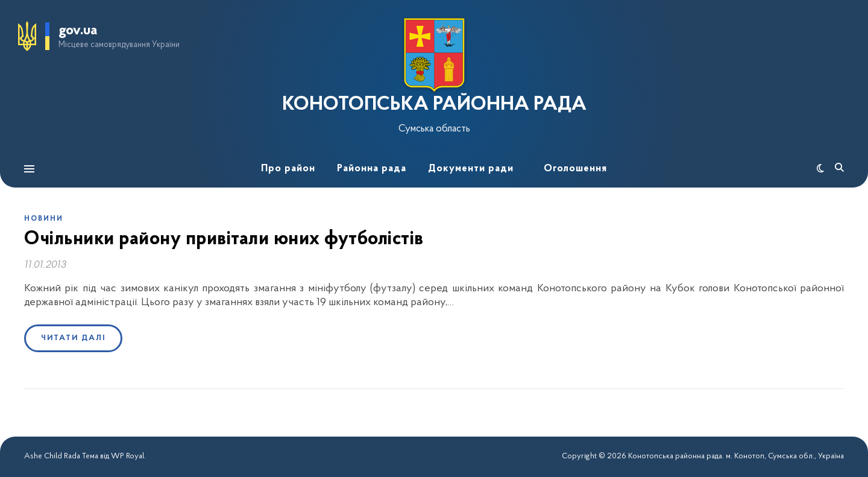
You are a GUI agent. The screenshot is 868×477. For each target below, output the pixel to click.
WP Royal (127, 456)
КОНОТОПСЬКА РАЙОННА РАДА (434, 105)
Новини (44, 219)
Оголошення (575, 169)
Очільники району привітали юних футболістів (224, 239)
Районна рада (372, 169)
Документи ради (471, 169)
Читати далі (73, 338)
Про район (288, 169)
